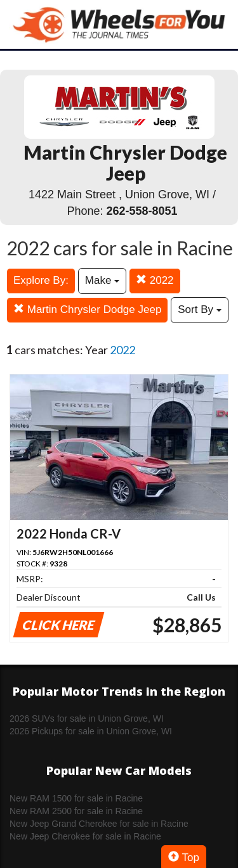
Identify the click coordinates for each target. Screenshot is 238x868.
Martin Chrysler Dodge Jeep (87, 310)
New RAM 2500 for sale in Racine (76, 811)
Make (102, 280)
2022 (155, 280)
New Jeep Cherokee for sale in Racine (85, 836)
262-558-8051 (142, 211)
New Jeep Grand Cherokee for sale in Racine (99, 824)
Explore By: (41, 280)
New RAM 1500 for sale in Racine (76, 798)
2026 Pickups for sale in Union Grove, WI (91, 731)
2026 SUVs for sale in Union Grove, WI (87, 718)
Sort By (199, 310)
